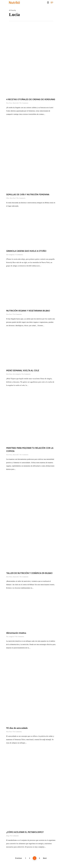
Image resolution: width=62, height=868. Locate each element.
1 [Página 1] (26, 858)
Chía (8, 198)
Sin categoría (10, 255)
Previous (19, 858)
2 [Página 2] (30, 858)
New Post (9, 103)
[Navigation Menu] (52, 3)
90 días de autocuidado (17, 728)
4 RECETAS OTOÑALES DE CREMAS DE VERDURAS (31, 99)
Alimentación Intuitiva (16, 633)
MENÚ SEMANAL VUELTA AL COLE (23, 370)
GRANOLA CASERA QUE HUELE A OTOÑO (26, 251)
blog (8, 836)
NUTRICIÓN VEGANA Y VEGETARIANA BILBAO (28, 311)
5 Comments (19, 255)
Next (45, 858)
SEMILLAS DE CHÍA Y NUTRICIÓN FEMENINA (28, 194)
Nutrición (16, 103)
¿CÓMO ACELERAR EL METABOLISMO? (25, 832)
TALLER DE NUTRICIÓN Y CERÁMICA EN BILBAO (29, 573)
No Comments (24, 103)
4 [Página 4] (39, 858)
